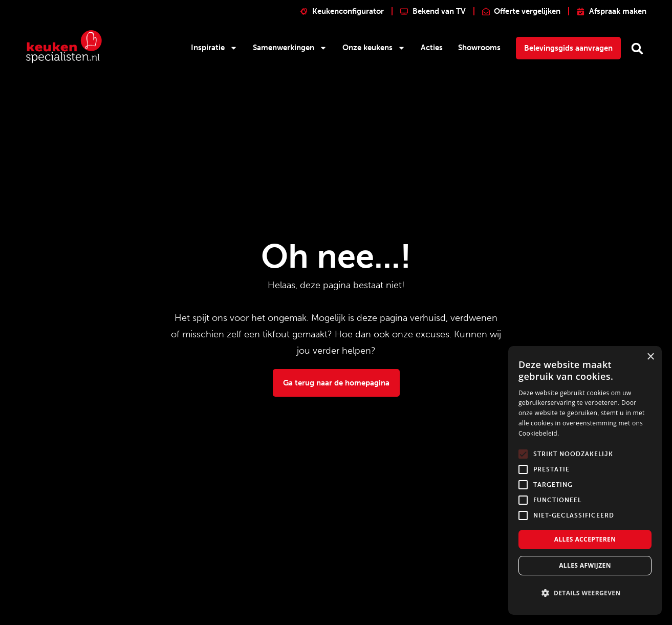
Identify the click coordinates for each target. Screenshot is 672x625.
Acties (432, 48)
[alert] (585, 480)
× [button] (650, 357)
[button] (637, 49)
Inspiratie (214, 48)
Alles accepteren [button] (585, 539)
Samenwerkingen (290, 48)
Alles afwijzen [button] (585, 565)
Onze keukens (374, 48)
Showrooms (479, 48)
